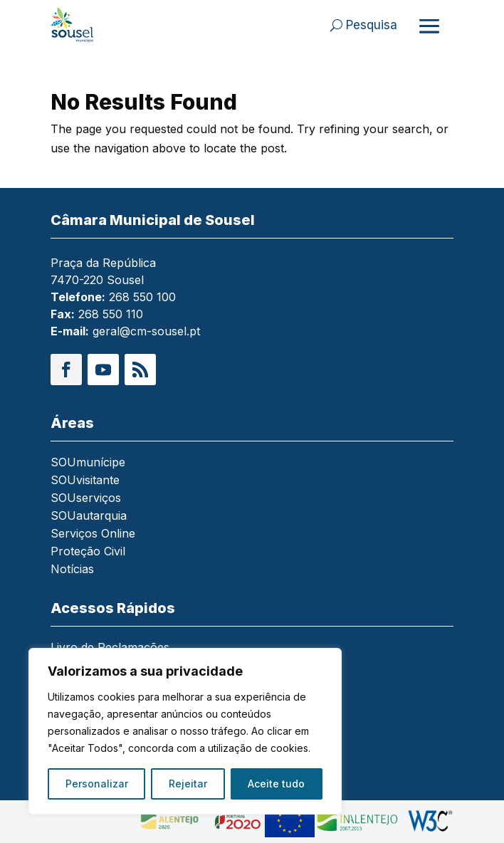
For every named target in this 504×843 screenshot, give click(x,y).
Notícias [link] (72, 570)
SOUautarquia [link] (89, 517)
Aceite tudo (276, 784)
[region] (185, 731)
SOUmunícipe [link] (88, 463)
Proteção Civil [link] (88, 552)
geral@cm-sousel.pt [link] (146, 331)
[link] (91, 25)
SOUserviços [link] (86, 499)
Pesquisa (372, 25)
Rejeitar (188, 784)
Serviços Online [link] (93, 534)
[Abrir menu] (429, 26)
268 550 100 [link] (142, 297)
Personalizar (97, 784)
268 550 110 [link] (111, 314)
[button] (66, 370)
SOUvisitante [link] (85, 481)
